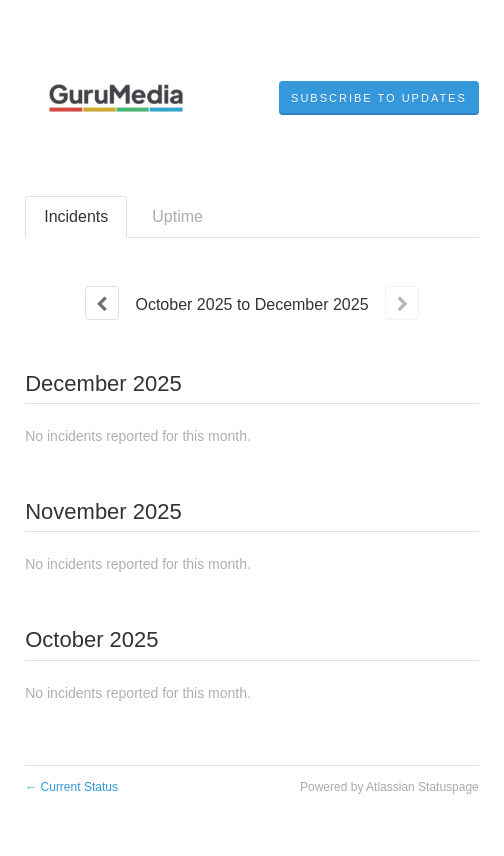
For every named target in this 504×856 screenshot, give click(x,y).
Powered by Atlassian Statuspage (389, 787)
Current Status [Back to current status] (71, 787)
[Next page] (402, 303)
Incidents (76, 216)
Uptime (177, 216)
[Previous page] (102, 303)
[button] (379, 98)
